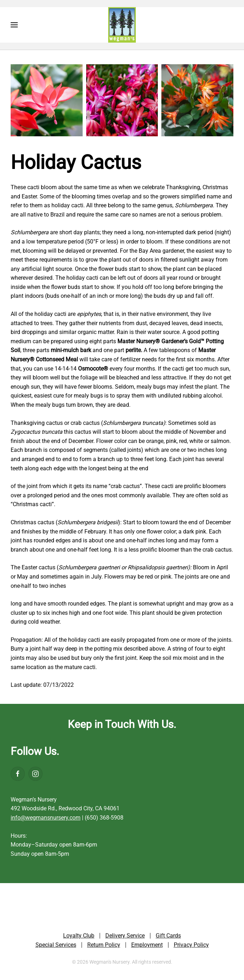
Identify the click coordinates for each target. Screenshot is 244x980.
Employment (147, 945)
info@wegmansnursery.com (46, 818)
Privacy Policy (191, 945)
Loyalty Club (79, 937)
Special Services (56, 945)
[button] (14, 25)
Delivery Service (125, 937)
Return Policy (104, 945)
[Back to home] (122, 25)
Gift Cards (168, 937)
